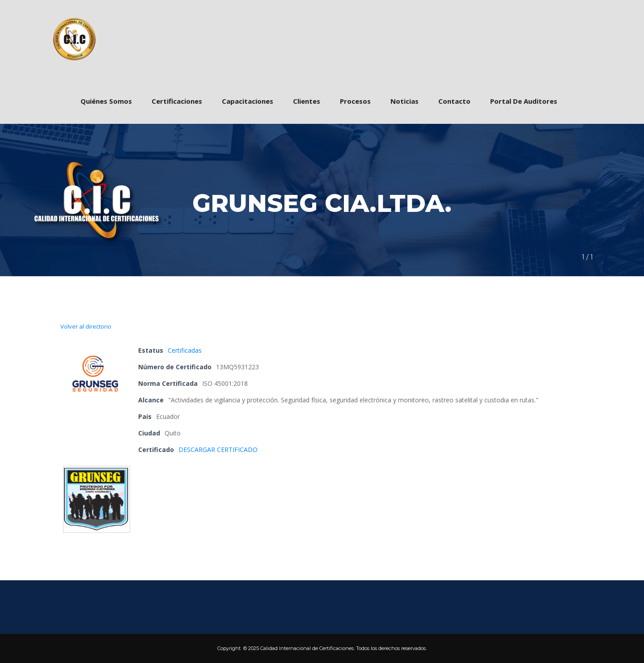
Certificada (185, 350)
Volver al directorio (86, 326)
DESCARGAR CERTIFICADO (218, 450)
